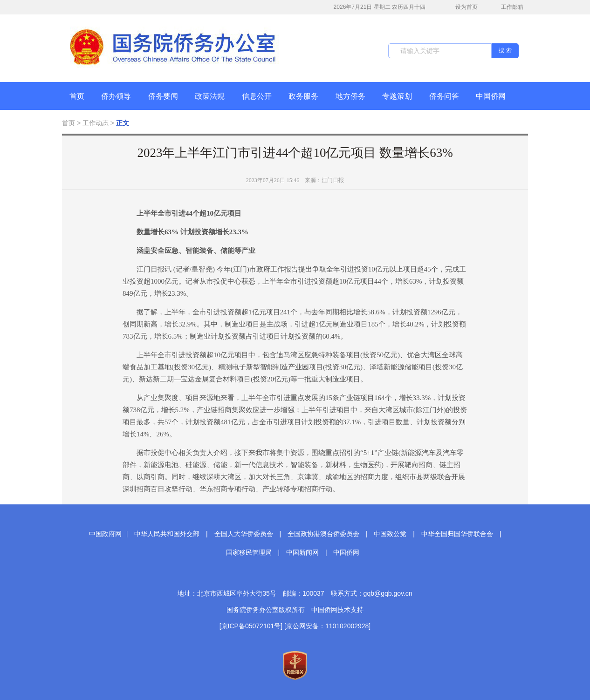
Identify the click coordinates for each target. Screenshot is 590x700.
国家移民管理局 (249, 552)
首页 (77, 96)
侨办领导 (116, 96)
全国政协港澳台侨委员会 (323, 534)
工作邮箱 (507, 8)
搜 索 (505, 50)
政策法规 (210, 96)
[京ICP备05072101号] (251, 626)
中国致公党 (390, 534)
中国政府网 (105, 534)
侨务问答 (444, 96)
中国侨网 (491, 96)
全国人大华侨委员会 (244, 534)
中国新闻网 (302, 552)
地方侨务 (350, 96)
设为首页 (461, 7)
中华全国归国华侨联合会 (457, 534)
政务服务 (303, 96)
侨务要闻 (163, 96)
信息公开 (257, 96)
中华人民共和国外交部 (167, 534)
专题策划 (397, 96)
